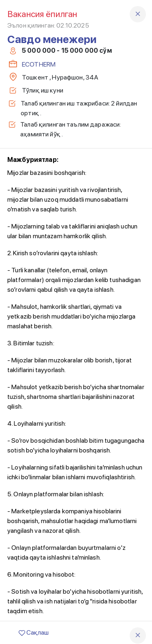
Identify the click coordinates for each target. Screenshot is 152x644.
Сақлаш (34, 632)
